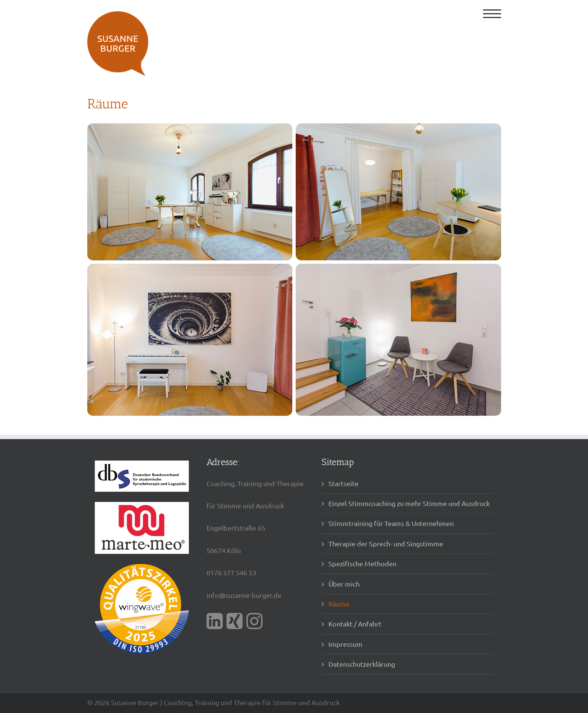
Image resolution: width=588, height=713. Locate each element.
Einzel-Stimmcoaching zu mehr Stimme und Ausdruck (409, 503)
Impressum (346, 644)
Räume (339, 604)
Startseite (343, 483)
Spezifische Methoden (362, 563)
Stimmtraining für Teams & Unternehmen (391, 523)
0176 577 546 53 (231, 572)
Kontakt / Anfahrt (355, 624)
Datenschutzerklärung (362, 664)
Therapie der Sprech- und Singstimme (386, 543)
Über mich (344, 584)
